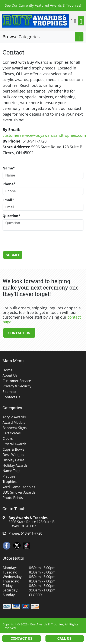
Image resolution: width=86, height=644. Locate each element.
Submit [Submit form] (13, 255)
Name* (9, 168)
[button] (71, 21)
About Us (10, 376)
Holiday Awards (15, 465)
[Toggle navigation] (81, 21)
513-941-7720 (32, 533)
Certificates (12, 433)
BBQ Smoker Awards (19, 492)
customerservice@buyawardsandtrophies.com (44, 135)
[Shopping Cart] (75, 21)
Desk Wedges (13, 455)
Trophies (10, 482)
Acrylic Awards (14, 417)
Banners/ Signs (15, 428)
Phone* (9, 184)
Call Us (64, 638)
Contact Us (19, 333)
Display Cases (14, 460)
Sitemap (9, 392)
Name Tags (11, 471)
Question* (11, 216)
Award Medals (14, 423)
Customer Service (17, 381)
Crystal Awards (15, 444)
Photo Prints (13, 498)
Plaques (9, 476)
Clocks (8, 439)
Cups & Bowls (13, 449)
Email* (8, 200)
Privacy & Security (17, 386)
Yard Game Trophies (19, 487)
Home (7, 370)
